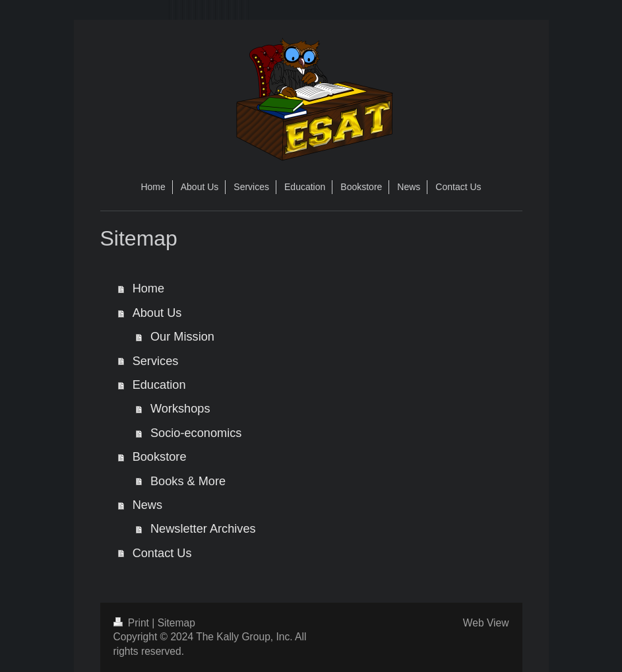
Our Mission (182, 337)
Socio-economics (196, 433)
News (147, 505)
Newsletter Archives (203, 529)
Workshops (180, 409)
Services (156, 361)
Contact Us (162, 553)
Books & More (188, 481)
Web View (486, 623)
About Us (157, 313)
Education (159, 385)
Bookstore (160, 457)
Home (149, 288)
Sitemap (176, 623)
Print (133, 623)
